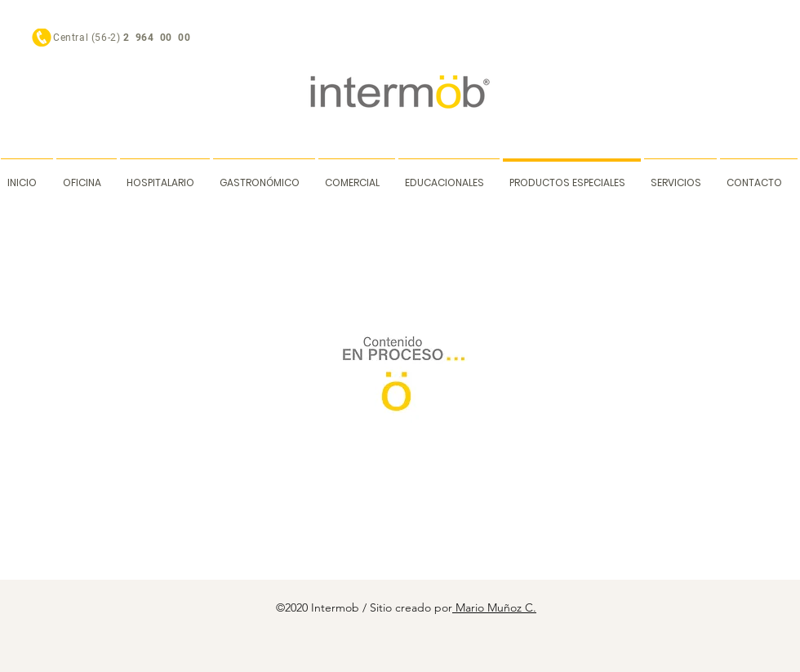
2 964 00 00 (158, 38)
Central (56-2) (88, 38)
